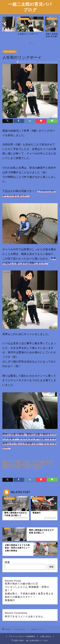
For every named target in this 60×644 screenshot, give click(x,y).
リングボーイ (33, 462)
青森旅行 (10, 600)
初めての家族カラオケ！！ (20, 597)
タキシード (10, 462)
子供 (21, 467)
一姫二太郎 (48, 462)
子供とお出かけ (10, 52)
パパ (21, 462)
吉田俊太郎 (10, 467)
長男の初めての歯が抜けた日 (21, 584)
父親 (30, 467)
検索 (7, 562)
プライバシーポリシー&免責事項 (22, 636)
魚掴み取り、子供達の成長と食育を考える (29, 594)
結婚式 (40, 467)
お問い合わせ (46, 636)
